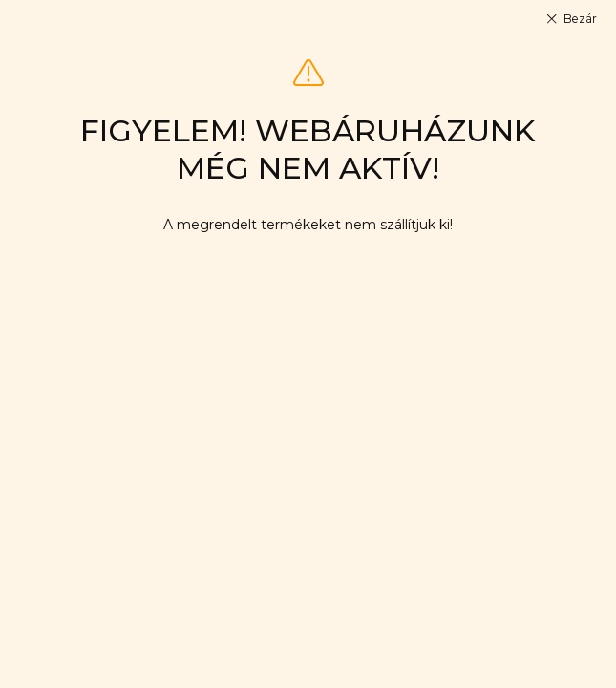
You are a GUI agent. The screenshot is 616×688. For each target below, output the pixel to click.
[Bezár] (571, 19)
